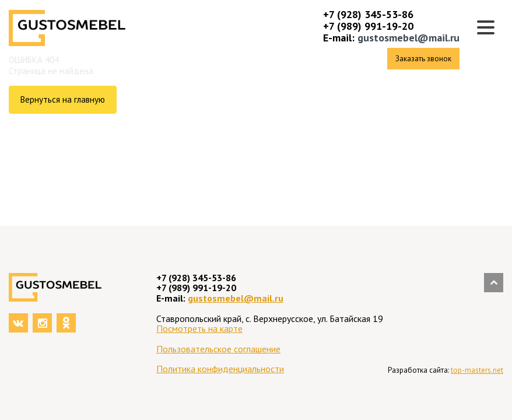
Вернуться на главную (63, 99)
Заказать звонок (423, 59)
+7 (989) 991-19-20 (368, 26)
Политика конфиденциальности (220, 369)
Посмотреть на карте (199, 328)
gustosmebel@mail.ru (408, 38)
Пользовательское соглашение (218, 349)
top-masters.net (477, 370)
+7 (330, 14)
